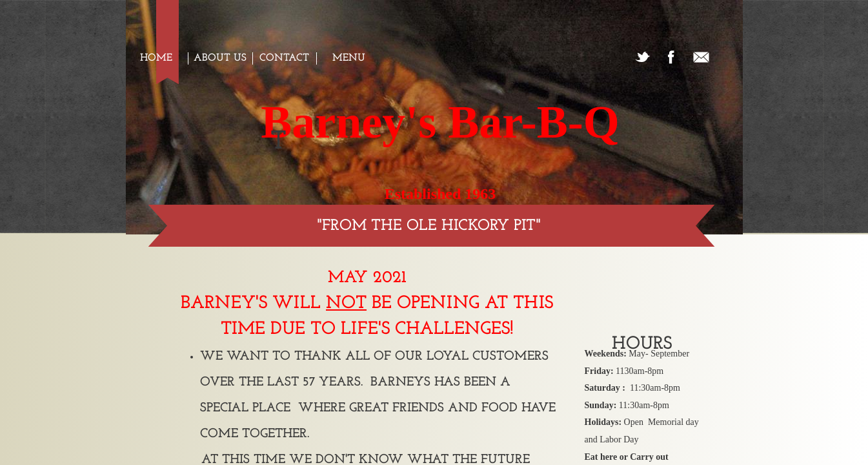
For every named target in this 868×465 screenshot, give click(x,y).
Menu (349, 58)
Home (156, 58)
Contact (284, 58)
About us (220, 58)
